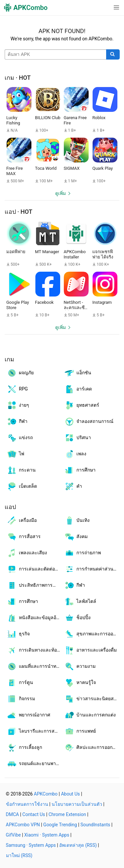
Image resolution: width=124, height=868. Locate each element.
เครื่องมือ (22, 521)
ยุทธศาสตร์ (82, 405)
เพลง (75, 454)
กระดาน (21, 470)
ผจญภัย (20, 373)
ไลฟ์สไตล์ (80, 602)
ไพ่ (15, 454)
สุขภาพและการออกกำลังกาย (92, 634)
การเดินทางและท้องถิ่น (34, 650)
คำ (73, 486)
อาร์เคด (78, 389)
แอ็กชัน (78, 373)
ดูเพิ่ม (61, 193)
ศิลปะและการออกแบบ (92, 748)
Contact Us (34, 814)
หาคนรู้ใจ (80, 683)
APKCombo (46, 794)
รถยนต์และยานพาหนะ (34, 764)
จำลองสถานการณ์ (89, 422)
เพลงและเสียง (27, 553)
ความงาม (80, 666)
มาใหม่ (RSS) (19, 855)
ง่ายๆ (18, 405)
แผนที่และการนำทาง (34, 666)
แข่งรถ (20, 438)
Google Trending (60, 825)
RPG (17, 389)
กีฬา (17, 422)
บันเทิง (77, 521)
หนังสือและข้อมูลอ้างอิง (34, 618)
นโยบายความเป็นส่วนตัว (77, 804)
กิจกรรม (21, 699)
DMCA (13, 814)
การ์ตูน (20, 683)
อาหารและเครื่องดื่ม (90, 650)
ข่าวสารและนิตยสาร (92, 699)
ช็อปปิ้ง (77, 618)
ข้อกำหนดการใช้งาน (27, 804)
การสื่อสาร (24, 537)
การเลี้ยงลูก (24, 748)
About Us (70, 794)
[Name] (56, 55)
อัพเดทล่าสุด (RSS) (78, 845)
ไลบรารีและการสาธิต (34, 731)
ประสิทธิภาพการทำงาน (34, 585)
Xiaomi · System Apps (47, 835)
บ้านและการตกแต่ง (90, 715)
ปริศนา (78, 438)
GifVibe (13, 835)
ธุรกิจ (18, 634)
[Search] (113, 55)
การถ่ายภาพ (83, 553)
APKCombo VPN (23, 825)
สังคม (76, 537)
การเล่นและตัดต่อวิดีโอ (34, 569)
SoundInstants (95, 825)
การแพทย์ (80, 731)
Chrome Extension (67, 814)
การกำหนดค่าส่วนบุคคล (92, 569)
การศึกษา (80, 470)
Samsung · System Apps (31, 845)
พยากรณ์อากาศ (28, 715)
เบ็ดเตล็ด (22, 486)
